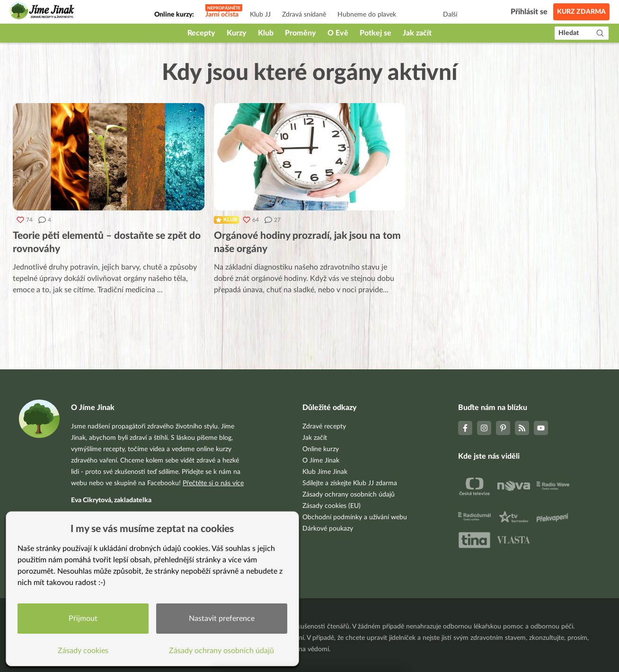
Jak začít (417, 33)
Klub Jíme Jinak (325, 472)
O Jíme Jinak (321, 461)
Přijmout (83, 619)
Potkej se (376, 33)
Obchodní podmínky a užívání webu (355, 517)
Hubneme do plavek (367, 15)
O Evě (338, 33)
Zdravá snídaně (304, 15)
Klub (266, 33)
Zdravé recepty (324, 427)
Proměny (301, 33)
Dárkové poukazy (328, 529)
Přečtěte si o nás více (213, 483)
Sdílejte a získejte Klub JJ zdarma (350, 483)
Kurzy (237, 33)
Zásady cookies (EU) (332, 506)
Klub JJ (260, 15)
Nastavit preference (222, 619)
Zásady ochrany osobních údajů (349, 495)
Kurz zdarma (581, 12)
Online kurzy (321, 449)
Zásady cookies (83, 651)
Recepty (201, 33)
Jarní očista (222, 15)
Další (450, 15)
